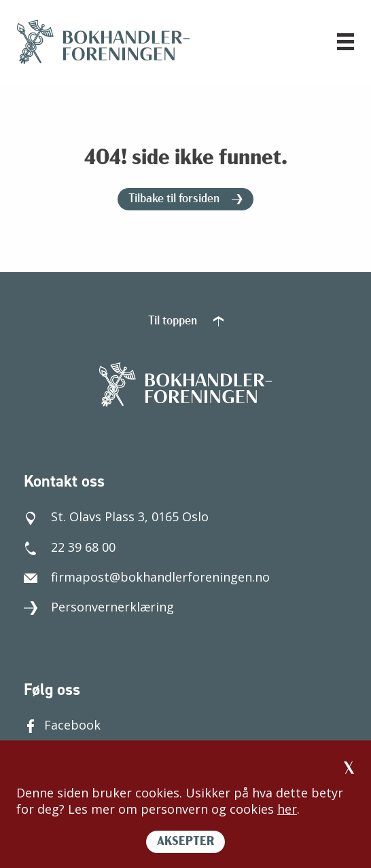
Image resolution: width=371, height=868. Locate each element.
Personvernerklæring (99, 607)
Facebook (62, 725)
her (287, 809)
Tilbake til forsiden (185, 199)
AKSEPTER (185, 842)
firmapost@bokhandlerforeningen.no (147, 577)
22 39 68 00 (70, 547)
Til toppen (186, 321)
